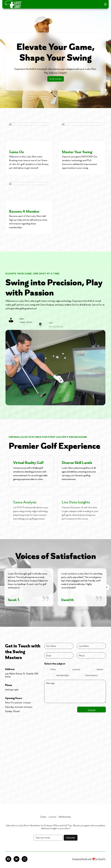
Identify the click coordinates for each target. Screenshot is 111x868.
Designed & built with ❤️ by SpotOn (89, 859)
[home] (13, 4)
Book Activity (56, 79)
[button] (105, 4)
